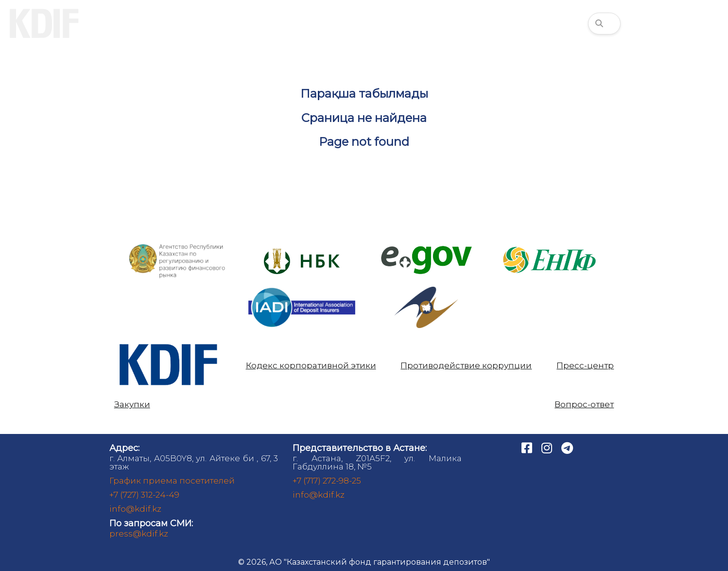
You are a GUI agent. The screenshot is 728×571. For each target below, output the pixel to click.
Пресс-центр (585, 366)
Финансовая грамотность (514, 23)
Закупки (132, 405)
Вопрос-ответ (584, 405)
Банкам (300, 23)
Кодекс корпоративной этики (311, 366)
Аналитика (386, 23)
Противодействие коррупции (466, 366)
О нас (123, 23)
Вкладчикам (209, 23)
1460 (699, 23)
